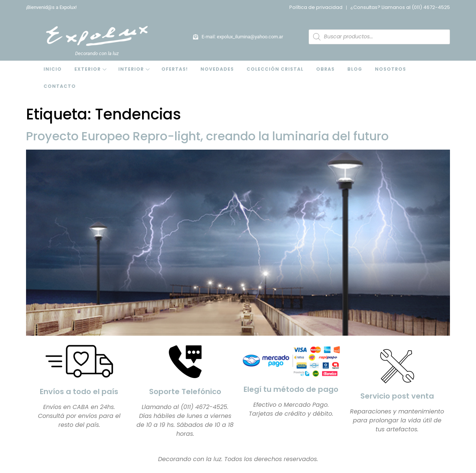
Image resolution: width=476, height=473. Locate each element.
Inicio (53, 69)
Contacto (60, 86)
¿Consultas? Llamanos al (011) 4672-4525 (400, 7)
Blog (355, 69)
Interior (131, 69)
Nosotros (390, 69)
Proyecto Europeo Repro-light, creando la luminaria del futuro (207, 136)
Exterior (88, 69)
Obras (325, 69)
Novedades (217, 69)
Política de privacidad (316, 7)
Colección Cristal (275, 69)
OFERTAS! (175, 69)
